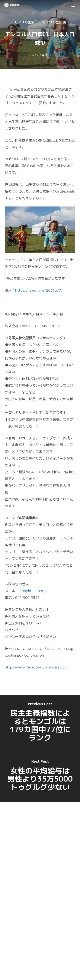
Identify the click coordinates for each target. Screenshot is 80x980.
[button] (74, 5)
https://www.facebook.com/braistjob (36, 667)
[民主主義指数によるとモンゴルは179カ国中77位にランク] (40, 722)
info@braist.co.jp (33, 591)
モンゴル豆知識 (54, 22)
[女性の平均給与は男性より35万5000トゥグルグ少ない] (40, 776)
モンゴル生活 (24, 22)
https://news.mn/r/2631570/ (39, 290)
